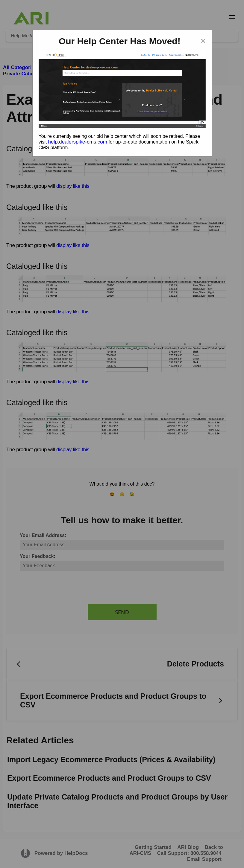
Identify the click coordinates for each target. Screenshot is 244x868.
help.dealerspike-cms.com (78, 142)
